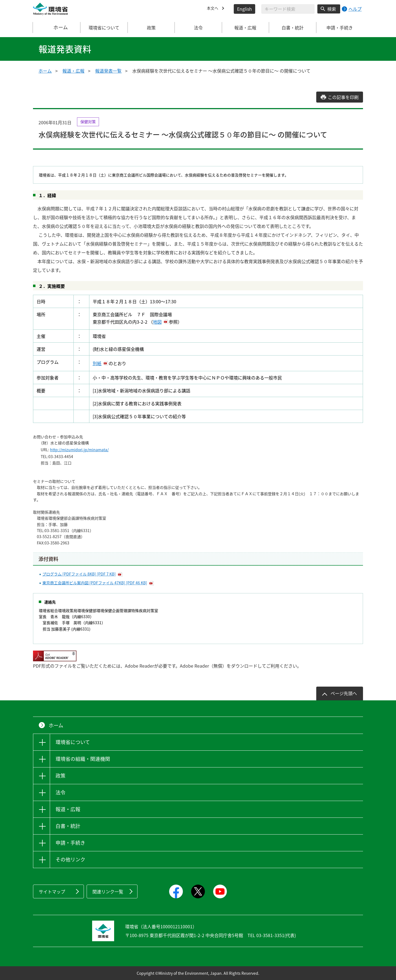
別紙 (97, 363)
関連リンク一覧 (108, 891)
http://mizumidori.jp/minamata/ (79, 450)
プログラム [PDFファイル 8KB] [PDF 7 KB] (79, 574)
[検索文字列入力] (288, 9)
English (244, 9)
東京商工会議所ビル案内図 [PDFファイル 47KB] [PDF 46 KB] (95, 583)
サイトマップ (52, 891)
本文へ (213, 9)
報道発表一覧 (108, 71)
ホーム (57, 27)
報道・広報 (73, 71)
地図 (157, 322)
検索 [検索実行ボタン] (332, 9)
